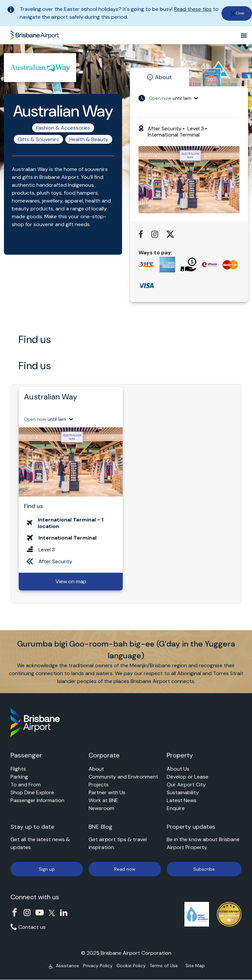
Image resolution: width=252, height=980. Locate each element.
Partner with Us (107, 792)
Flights (18, 769)
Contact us (32, 927)
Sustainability (183, 792)
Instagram (27, 913)
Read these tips (193, 9)
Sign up (47, 869)
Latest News (182, 800)
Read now (125, 869)
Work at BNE (103, 800)
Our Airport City (186, 785)
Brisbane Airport (35, 34)
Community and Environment (123, 777)
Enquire (176, 808)
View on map (71, 581)
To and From (26, 785)
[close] (237, 13)
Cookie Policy (131, 966)
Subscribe (204, 869)
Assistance (67, 966)
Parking (19, 777)
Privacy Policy (98, 966)
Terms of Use (164, 966)
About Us (178, 769)
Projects (99, 785)
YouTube (40, 913)
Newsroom (101, 808)
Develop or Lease (188, 777)
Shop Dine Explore (32, 792)
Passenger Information (37, 800)
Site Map (195, 966)
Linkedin (64, 913)
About (96, 769)
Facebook (15, 913)
